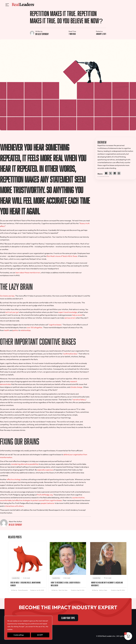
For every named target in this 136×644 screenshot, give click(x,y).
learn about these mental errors (28, 273)
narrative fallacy (79, 400)
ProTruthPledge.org (45, 495)
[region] (28, 628)
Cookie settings (19, 635)
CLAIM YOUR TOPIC (68, 618)
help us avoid (77, 315)
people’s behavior (47, 503)
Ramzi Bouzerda (23, 590)
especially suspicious (45, 470)
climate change (76, 387)
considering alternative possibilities (25, 464)
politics (16, 330)
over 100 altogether (35, 327)
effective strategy (14, 479)
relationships (26, 330)
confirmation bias (70, 354)
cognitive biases (55, 325)
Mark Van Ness (63, 590)
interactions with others (14, 506)
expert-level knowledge (68, 312)
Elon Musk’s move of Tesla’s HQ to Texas (62, 256)
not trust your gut (12, 312)
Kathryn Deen (103, 590)
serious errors (70, 318)
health (7, 330)
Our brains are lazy (7, 296)
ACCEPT (40, 635)
